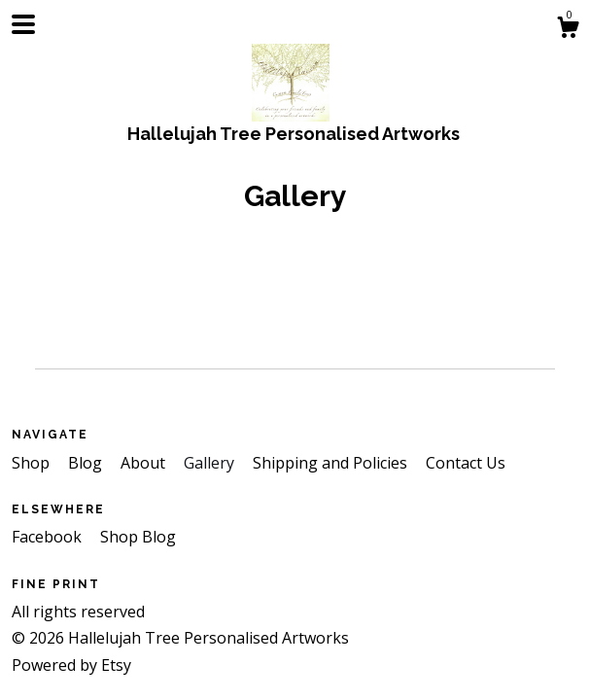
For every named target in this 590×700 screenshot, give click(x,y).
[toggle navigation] (23, 24)
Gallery (211, 463)
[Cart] (568, 30)
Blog (87, 463)
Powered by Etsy (71, 665)
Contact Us (466, 463)
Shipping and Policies (332, 463)
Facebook (49, 537)
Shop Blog (138, 537)
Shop (33, 463)
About (145, 463)
